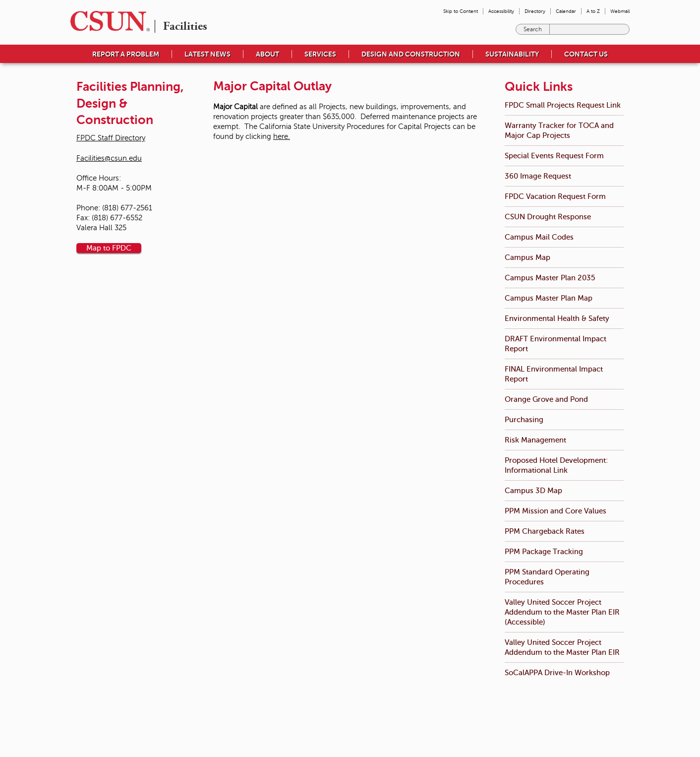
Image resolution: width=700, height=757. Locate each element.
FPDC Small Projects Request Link (563, 105)
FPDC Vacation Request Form (555, 196)
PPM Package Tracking (544, 551)
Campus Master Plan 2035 (550, 278)
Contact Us (234, 737)
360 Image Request (538, 176)
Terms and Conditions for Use (458, 707)
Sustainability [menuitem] (512, 54)
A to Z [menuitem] (593, 11)
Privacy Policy (437, 717)
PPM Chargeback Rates (545, 531)
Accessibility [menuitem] (501, 11)
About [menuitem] (267, 54)
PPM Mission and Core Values (555, 511)
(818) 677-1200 (193, 737)
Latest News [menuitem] (207, 54)
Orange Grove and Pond (546, 399)
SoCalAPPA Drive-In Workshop (557, 672)
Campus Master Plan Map (549, 298)
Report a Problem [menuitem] (126, 54)
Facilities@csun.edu (109, 158)
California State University (562, 707)
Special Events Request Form (554, 156)
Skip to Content (461, 11)
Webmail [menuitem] (620, 11)
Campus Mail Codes (539, 237)
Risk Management (535, 440)
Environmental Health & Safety (557, 318)
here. (282, 136)
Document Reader (443, 727)
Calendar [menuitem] (566, 11)
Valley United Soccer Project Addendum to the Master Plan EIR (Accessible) (562, 612)
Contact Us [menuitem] (586, 54)
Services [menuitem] (320, 54)
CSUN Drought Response (548, 217)
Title (311, 727)
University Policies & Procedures (345, 717)
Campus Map (527, 257)
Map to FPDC (109, 248)
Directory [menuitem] (535, 11)
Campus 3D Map (533, 490)
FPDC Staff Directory (111, 138)
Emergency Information (333, 707)
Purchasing (524, 419)
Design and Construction (411, 54)
